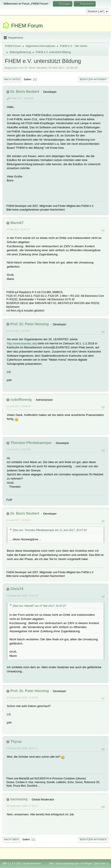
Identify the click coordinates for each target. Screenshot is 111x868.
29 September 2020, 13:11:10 (22, 596)
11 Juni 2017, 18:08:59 (18, 406)
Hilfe (51, 863)
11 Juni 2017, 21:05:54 (18, 520)
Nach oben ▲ (102, 863)
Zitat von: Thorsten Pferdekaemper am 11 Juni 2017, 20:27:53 (50, 530)
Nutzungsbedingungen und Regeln (74, 863)
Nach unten (12, 79)
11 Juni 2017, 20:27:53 (18, 449)
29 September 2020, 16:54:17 (22, 748)
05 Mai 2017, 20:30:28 (22, 98)
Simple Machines (32, 863)
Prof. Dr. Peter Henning (30, 324)
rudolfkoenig (21, 400)
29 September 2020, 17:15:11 (22, 806)
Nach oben (11, 839)
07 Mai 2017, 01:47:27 (18, 229)
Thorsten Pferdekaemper (31, 443)
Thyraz (16, 742)
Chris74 (17, 589)
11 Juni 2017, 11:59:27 (18, 331)
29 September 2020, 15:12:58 (22, 698)
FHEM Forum (27, 26)
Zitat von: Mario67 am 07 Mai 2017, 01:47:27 (39, 606)
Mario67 (17, 223)
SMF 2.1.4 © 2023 (12, 863)
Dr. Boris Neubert (25, 92)
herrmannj (19, 799)
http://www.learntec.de (21, 343)
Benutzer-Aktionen (93, 79)
